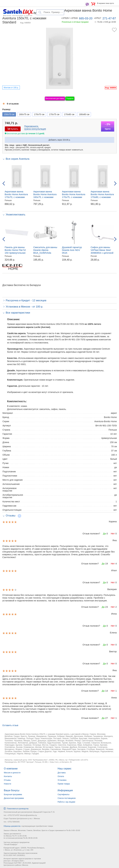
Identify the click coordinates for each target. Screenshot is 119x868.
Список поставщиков (67, 798)
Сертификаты (64, 794)
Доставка (62, 773)
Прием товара (64, 784)
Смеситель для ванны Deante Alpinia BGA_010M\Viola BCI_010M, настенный (45, 251)
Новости (7, 784)
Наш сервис (65, 769)
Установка (62, 780)
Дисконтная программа (14, 798)
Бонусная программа (13, 794)
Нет (113, 534)
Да (105, 534)
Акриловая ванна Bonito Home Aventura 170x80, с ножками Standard (102, 196)
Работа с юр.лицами (66, 802)
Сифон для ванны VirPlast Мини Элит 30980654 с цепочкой (102, 250)
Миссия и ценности (12, 773)
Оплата (61, 776)
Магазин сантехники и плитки (18, 15)
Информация (65, 790)
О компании (11, 769)
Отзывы (7, 780)
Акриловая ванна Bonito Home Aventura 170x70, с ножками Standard (16, 196)
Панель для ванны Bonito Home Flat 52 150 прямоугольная (15, 250)
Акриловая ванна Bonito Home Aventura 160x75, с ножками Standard (45, 196)
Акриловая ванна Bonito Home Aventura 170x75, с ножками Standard (74, 196)
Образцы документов (12, 826)
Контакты (8, 776)
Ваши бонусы (12, 790)
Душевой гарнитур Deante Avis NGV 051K (72, 250)
